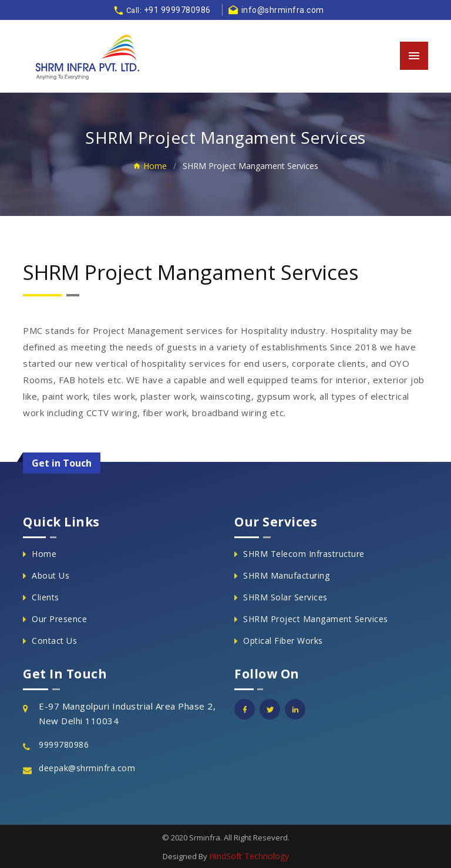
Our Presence (59, 619)
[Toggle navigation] (414, 56)
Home (150, 166)
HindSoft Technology (249, 856)
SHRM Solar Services (285, 597)
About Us (51, 575)
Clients (46, 597)
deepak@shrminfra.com (87, 768)
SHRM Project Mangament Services (316, 619)
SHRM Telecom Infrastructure (304, 554)
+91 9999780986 (177, 10)
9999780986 (64, 744)
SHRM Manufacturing (286, 575)
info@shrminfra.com (276, 10)
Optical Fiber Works (283, 641)
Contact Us (54, 641)
